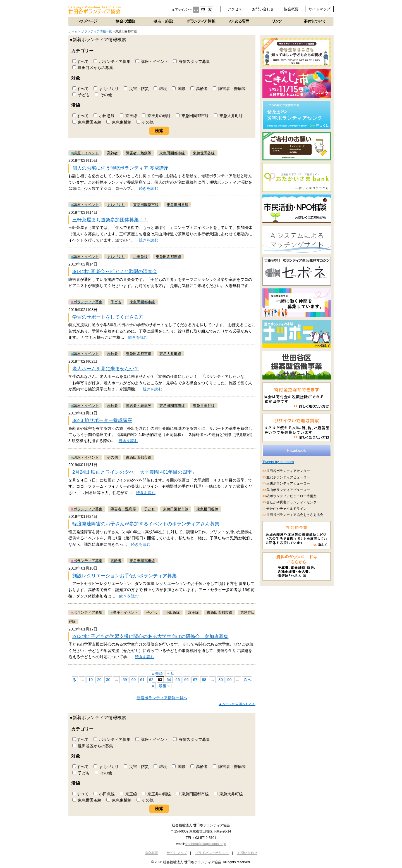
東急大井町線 (228, 116)
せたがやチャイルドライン (286, 509)
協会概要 (291, 9)
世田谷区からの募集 (93, 68)
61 (142, 680)
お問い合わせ (263, 9)
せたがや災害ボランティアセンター (293, 502)
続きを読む (149, 188)
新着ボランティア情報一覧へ (162, 698)
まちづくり (106, 89)
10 (90, 680)
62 (151, 680)
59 (125, 680)
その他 (103, 95)
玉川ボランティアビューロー (288, 483)
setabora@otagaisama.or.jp (205, 844)
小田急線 (104, 116)
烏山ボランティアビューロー (288, 490)
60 (133, 680)
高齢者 (199, 89)
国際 (179, 89)
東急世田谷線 (87, 122)
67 (195, 680)
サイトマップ (319, 9)
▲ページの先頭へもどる (237, 704)
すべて (80, 61)
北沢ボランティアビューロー (288, 477)
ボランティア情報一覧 (97, 31)
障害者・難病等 (229, 89)
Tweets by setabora (278, 462)
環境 (160, 89)
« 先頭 (157, 673)
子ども (81, 95)
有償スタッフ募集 (192, 61)
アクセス (235, 9)
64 (169, 680)
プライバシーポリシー (212, 853)
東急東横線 (119, 122)
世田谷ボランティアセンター (288, 471)
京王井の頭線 (156, 116)
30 (108, 680)
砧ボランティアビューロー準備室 (291, 496)
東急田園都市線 (192, 116)
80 (221, 680)
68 (204, 680)
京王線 (128, 116)
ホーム (73, 31)
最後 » (164, 686)
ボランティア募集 (112, 61)
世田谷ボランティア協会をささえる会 (295, 515)
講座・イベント (152, 61)
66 (186, 680)
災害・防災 (136, 89)
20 (99, 680)
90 (229, 680)
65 (178, 680)
